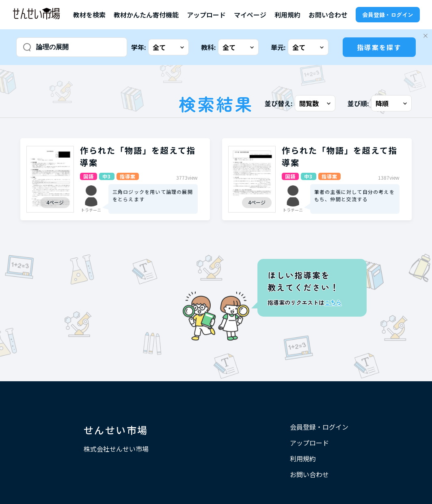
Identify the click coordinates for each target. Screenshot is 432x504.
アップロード (206, 15)
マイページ (250, 15)
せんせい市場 (116, 430)
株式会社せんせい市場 (116, 449)
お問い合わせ (328, 15)
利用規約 (287, 15)
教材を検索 (89, 15)
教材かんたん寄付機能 (146, 15)
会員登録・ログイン (388, 15)
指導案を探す (379, 47)
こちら (333, 302)
